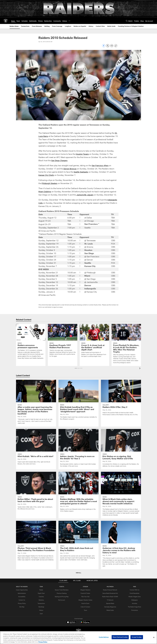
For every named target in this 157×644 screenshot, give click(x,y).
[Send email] (112, 47)
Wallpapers (133, 600)
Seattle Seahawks (81, 172)
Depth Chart (42, 593)
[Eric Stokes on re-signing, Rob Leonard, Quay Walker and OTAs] (121, 449)
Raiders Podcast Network (110, 590)
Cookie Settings (104, 637)
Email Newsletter (133, 593)
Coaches (42, 596)
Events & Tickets (85, 593)
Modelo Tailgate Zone (133, 596)
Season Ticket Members (62, 590)
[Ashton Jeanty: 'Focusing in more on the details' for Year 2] (78, 449)
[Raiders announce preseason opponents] (31, 343)
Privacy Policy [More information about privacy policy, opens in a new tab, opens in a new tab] (43, 642)
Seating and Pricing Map (62, 596)
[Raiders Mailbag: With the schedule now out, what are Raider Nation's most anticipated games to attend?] (78, 493)
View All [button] (78, 573)
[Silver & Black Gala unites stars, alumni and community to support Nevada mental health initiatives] (121, 495)
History (42, 610)
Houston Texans (83, 154)
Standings (42, 606)
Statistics (42, 600)
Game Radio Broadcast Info (109, 593)
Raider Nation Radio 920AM (110, 596)
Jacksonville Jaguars (86, 195)
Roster (42, 590)
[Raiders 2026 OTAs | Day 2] (121, 399)
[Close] (154, 637)
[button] (76, 368)
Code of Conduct (85, 606)
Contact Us (23, 600)
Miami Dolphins (45, 191)
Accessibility (23, 596)
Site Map (23, 606)
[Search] (127, 21)
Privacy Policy (23, 603)
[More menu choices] (69, 21)
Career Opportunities (23, 590)
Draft (42, 613)
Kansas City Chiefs (47, 175)
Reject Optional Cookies (120, 637)
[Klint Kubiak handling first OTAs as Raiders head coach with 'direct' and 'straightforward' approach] (78, 401)
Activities (133, 603)
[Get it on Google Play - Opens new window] (85, 623)
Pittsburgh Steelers (50, 183)
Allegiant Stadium (85, 590)
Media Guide (109, 610)
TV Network (110, 600)
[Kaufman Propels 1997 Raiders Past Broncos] (63, 342)
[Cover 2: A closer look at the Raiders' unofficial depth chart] (94, 342)
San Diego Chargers (60, 160)
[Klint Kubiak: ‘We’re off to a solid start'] (36, 448)
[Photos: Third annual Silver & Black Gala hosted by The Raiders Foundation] (36, 542)
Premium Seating (62, 593)
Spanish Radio (110, 603)
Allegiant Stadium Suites (85, 600)
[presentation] (140, 369)
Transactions (42, 603)
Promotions (133, 610)
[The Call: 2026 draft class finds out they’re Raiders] (78, 542)
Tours (85, 610)
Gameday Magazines (109, 606)
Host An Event (85, 603)
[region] (78, 638)
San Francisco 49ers (101, 165)
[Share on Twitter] (108, 47)
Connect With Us (133, 590)
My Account (62, 600)
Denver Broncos (70, 169)
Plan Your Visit (85, 596)
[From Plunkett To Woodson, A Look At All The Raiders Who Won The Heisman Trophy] (126, 345)
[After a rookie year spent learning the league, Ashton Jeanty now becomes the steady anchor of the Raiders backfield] (36, 403)
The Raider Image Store (133, 606)
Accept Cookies (137, 637)
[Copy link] (116, 46)
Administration (23, 593)
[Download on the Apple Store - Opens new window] (71, 622)
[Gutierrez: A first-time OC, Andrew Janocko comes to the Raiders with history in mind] (121, 545)
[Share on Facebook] (104, 47)
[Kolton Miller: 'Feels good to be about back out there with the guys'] (36, 492)
